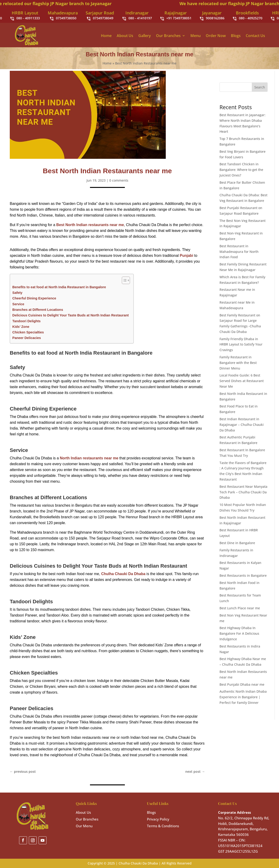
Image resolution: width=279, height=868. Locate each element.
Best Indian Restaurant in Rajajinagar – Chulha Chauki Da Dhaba (242, 425)
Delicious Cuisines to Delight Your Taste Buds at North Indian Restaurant (71, 315)
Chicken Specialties (28, 332)
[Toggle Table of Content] (124, 280)
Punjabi (186, 256)
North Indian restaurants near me (89, 458)
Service (18, 304)
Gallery (145, 36)
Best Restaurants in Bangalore (243, 575)
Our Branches (168, 36)
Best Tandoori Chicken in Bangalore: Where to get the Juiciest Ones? (241, 170)
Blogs (236, 36)
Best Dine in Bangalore (237, 543)
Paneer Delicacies (27, 338)
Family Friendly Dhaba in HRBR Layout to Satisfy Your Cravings (241, 344)
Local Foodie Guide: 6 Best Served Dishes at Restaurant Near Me (242, 381)
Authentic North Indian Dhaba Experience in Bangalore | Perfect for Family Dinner (243, 697)
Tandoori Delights (27, 321)
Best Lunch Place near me (240, 608)
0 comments (119, 180)
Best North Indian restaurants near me (90, 225)
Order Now (216, 36)
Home (106, 36)
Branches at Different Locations (38, 310)
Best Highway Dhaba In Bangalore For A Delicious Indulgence (239, 633)
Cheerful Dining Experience (34, 298)
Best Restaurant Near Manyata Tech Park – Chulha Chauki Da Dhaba (243, 492)
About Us (125, 36)
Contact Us (255, 36)
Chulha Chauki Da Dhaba (123, 574)
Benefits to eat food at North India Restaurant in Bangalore (59, 287)
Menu (196, 36)
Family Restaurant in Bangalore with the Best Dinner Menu (238, 363)
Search (260, 87)
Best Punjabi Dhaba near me (242, 684)
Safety (17, 293)
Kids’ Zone (21, 327)
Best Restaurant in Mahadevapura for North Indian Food (239, 252)
